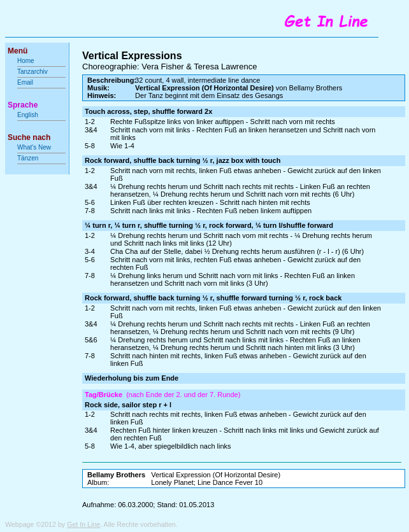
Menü (18, 51)
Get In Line (83, 524)
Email (25, 82)
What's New (35, 147)
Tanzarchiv (32, 72)
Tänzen (28, 158)
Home (26, 61)
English (28, 115)
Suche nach (29, 137)
